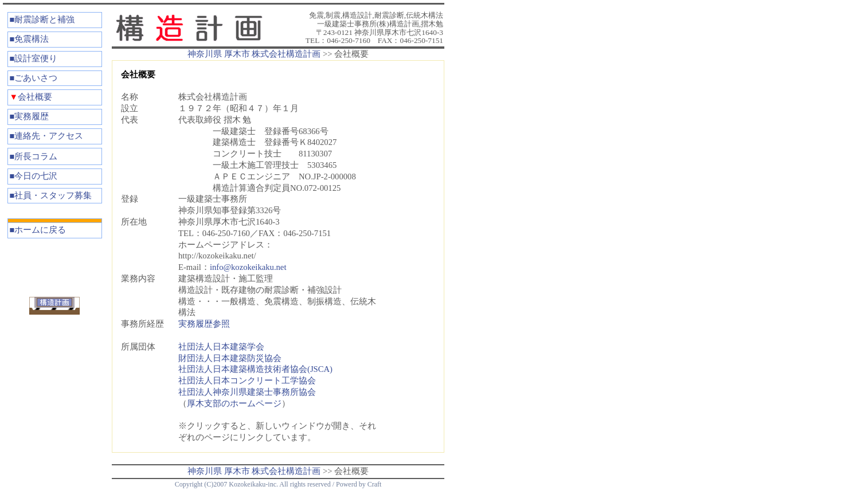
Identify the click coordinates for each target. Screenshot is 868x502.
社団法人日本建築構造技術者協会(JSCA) (255, 369)
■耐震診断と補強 (42, 19)
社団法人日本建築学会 (221, 347)
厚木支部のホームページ (234, 403)
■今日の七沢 (34, 176)
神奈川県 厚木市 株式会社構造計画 (254, 54)
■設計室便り (34, 58)
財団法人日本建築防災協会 (230, 358)
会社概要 (31, 97)
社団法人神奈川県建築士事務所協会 (247, 392)
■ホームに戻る (38, 230)
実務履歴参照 (204, 324)
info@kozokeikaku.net (248, 267)
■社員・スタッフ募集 (51, 195)
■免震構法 (30, 39)
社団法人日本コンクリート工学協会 (247, 381)
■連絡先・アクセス (47, 136)
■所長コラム (34, 156)
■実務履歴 (30, 116)
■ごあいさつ (34, 78)
